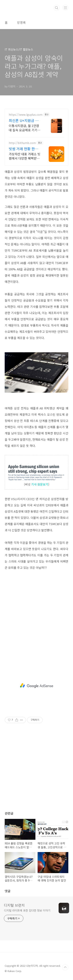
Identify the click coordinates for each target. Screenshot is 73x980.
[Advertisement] (36, 616)
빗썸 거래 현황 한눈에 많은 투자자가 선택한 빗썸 (23, 149)
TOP (65, 967)
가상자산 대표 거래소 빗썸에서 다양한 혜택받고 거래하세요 (25, 156)
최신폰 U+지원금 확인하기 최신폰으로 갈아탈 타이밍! (25, 120)
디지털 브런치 (14, 905)
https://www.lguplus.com (26, 115)
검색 (57, 8)
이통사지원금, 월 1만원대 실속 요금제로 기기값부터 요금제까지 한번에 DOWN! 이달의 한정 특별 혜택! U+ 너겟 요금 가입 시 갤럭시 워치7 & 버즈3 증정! (25, 128)
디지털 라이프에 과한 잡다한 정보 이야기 (27, 910)
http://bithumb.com (22, 143)
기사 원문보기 (40, 484)
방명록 (21, 22)
